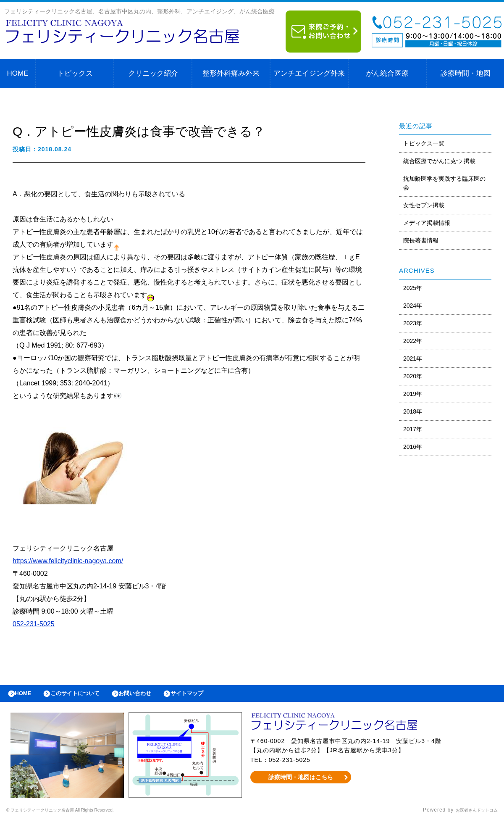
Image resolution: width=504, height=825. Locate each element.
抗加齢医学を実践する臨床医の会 (444, 183)
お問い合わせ (154, 696)
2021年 (413, 358)
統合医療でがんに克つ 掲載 (439, 161)
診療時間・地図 (466, 73)
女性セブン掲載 (424, 205)
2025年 (413, 288)
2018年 (413, 411)
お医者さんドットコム (470, 814)
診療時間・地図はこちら (301, 781)
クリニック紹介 (153, 73)
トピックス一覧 (424, 143)
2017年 (413, 429)
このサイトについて (85, 696)
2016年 (413, 447)
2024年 (413, 306)
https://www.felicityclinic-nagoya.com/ (68, 561)
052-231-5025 (34, 624)
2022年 (413, 341)
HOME (18, 73)
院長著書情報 (421, 240)
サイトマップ (213, 696)
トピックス (75, 73)
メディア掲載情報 (427, 223)
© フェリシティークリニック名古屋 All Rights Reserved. (78, 814)
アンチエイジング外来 (309, 73)
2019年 (413, 394)
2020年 (413, 376)
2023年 (413, 323)
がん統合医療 (387, 73)
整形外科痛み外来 (231, 73)
